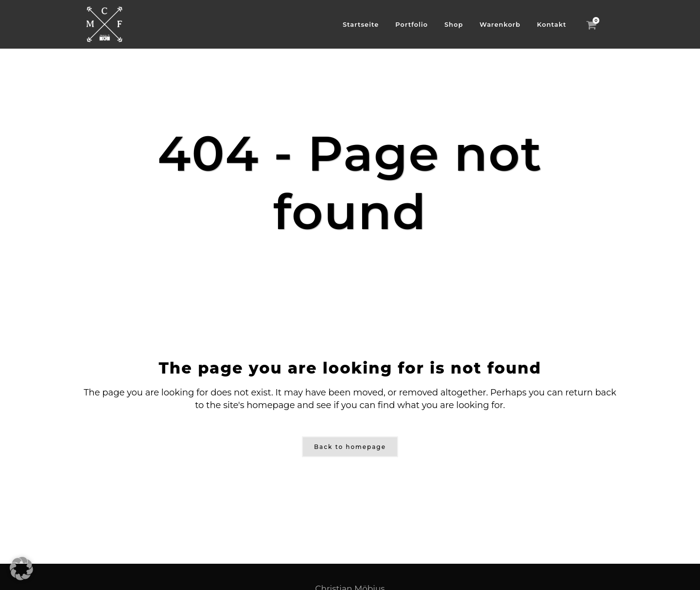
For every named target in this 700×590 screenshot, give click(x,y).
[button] (21, 569)
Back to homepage (350, 447)
